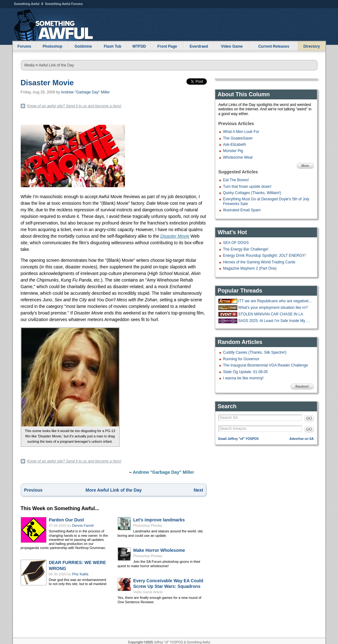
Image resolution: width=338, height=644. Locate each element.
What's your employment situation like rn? (273, 308)
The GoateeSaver (238, 138)
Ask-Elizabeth (235, 145)
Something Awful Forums (64, 4)
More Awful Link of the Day (114, 490)
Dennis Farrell (83, 525)
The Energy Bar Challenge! (246, 249)
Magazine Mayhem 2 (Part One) (250, 268)
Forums (24, 46)
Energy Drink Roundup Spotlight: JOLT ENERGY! (265, 256)
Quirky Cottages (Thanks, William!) (252, 193)
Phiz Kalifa (80, 574)
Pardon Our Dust (67, 520)
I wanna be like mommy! (243, 378)
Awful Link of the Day (56, 65)
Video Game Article (148, 592)
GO (309, 418)
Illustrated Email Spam (242, 210)
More (305, 166)
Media (30, 65)
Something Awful (27, 4)
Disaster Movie (47, 83)
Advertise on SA (301, 439)
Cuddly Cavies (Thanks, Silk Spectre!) (255, 352)
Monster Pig (233, 151)
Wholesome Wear (238, 157)
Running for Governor (241, 359)
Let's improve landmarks (159, 520)
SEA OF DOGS (236, 243)
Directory (312, 46)
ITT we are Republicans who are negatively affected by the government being (275, 301)
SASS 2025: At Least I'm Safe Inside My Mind (275, 321)
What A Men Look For (241, 132)
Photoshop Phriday (148, 525)
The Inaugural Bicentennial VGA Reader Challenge (266, 365)
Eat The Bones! (236, 180)
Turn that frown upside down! (247, 187)
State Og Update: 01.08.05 (246, 372)
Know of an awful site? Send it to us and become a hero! (74, 106)
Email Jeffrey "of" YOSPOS (239, 439)
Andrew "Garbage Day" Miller (85, 92)
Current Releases (274, 46)
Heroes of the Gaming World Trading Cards (259, 262)
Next (198, 490)
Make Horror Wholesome (159, 550)
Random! (302, 386)
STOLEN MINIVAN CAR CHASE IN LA (271, 314)
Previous (33, 490)
